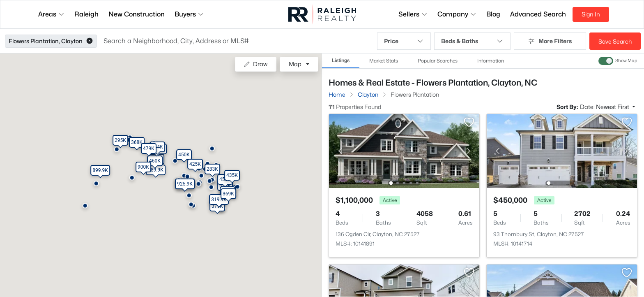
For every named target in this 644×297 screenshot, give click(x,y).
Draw (256, 64)
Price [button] (404, 41)
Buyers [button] (189, 14)
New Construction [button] (137, 14)
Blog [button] (493, 14)
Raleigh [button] (86, 14)
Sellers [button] (413, 14)
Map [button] (295, 64)
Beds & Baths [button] (472, 41)
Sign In (591, 14)
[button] (90, 41)
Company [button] (457, 14)
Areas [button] (51, 14)
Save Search (615, 41)
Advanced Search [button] (538, 14)
